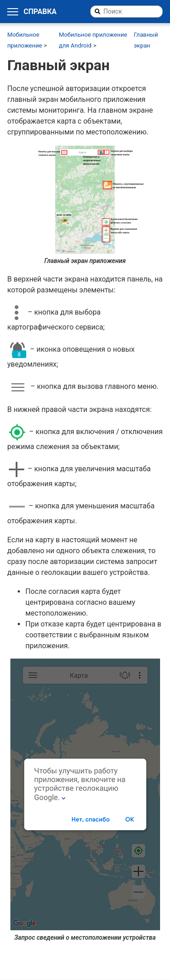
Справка (40, 12)
